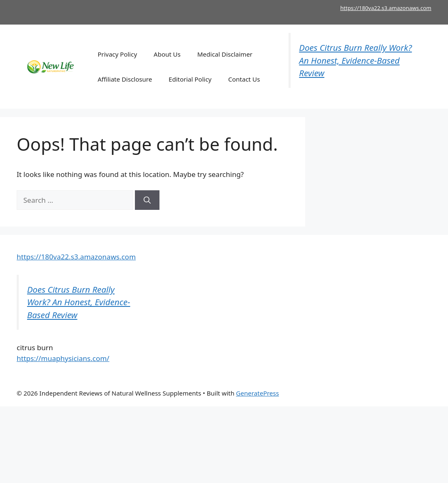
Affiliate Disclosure (125, 79)
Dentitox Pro (373, 393)
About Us (167, 54)
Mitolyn (303, 393)
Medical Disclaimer (225, 54)
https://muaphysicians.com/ (63, 358)
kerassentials (412, 393)
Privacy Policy (117, 54)
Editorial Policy (190, 79)
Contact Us (244, 79)
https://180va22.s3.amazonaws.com (386, 8)
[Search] (147, 200)
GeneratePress (258, 393)
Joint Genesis (335, 393)
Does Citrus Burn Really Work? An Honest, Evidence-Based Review (355, 60)
